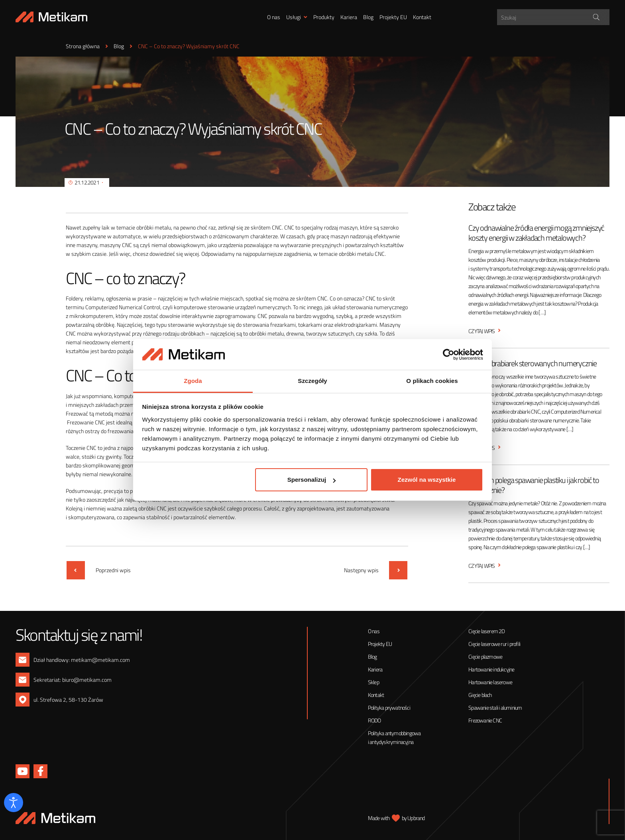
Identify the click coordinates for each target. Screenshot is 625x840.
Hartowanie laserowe (490, 682)
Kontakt (422, 17)
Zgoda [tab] (193, 381)
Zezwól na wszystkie (426, 480)
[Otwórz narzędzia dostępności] (14, 803)
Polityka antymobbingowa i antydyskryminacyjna (394, 737)
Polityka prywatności (389, 708)
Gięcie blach (480, 695)
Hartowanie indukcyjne (491, 669)
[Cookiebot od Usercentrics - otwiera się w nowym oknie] (448, 355)
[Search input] (554, 17)
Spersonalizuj (312, 480)
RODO (374, 720)
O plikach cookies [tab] (432, 381)
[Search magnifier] (597, 17)
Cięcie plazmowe (485, 656)
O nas (274, 17)
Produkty (324, 17)
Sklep (373, 682)
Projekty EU (393, 17)
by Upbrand (413, 818)
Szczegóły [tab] (312, 381)
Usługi (294, 17)
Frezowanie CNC (485, 720)
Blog (368, 17)
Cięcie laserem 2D (486, 631)
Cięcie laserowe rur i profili (494, 644)
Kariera (349, 17)
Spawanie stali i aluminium (495, 708)
